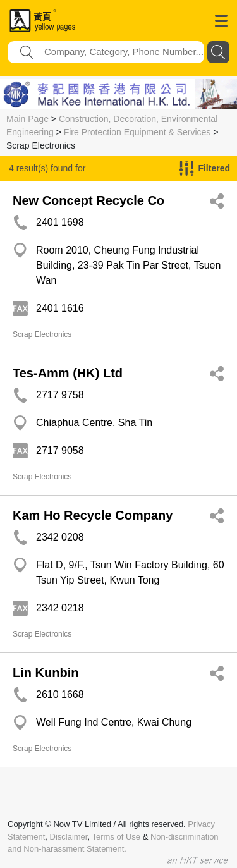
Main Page (27, 119)
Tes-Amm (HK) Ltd (68, 373)
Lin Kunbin (46, 673)
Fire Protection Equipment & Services (137, 132)
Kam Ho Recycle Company (93, 515)
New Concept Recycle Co (88, 200)
